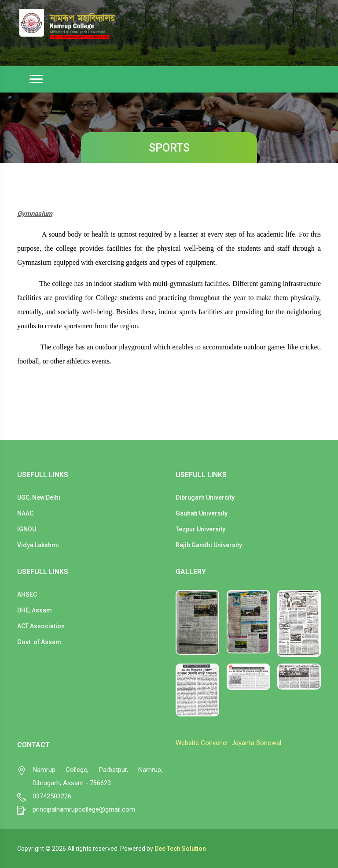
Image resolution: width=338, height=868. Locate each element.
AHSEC (27, 594)
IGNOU (27, 529)
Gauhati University (202, 513)
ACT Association (41, 626)
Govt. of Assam (39, 642)
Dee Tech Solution (180, 849)
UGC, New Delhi (39, 497)
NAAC (25, 513)
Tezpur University (200, 529)
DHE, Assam (35, 610)
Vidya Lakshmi (38, 545)
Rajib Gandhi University (209, 545)
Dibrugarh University (205, 497)
